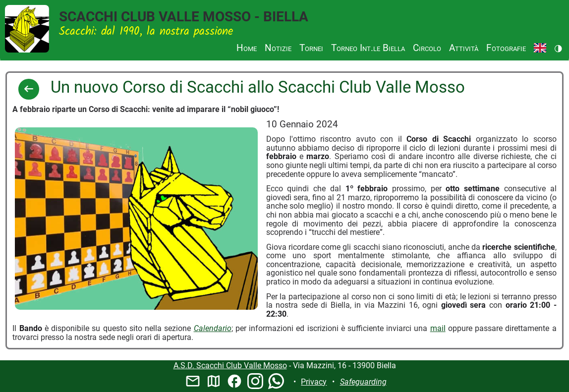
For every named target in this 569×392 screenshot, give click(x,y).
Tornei (311, 48)
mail (438, 328)
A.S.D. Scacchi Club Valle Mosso (230, 365)
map (214, 381)
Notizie (278, 48)
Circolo (427, 48)
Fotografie (506, 48)
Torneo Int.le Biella (368, 48)
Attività (464, 48)
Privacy (314, 382)
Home (247, 48)
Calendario (213, 328)
